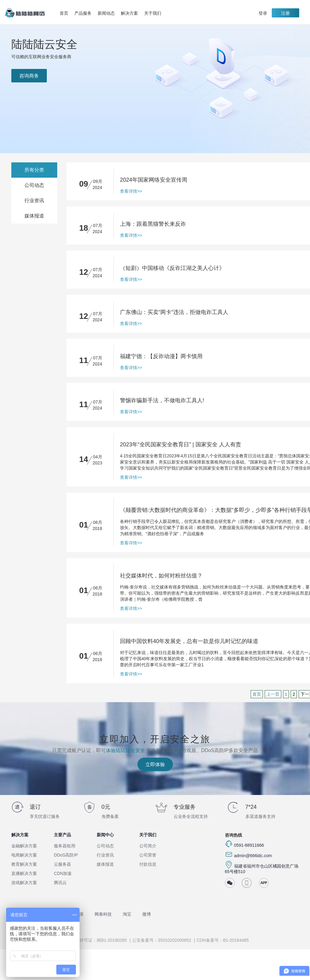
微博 (147, 914)
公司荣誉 (148, 855)
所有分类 (34, 170)
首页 (64, 13)
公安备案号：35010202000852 (162, 940)
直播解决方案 (24, 873)
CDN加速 (63, 873)
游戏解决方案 (24, 883)
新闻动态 (106, 13)
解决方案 (131, 13)
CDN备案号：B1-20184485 (222, 940)
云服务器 (62, 864)
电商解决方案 (24, 855)
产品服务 (84, 13)
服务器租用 (65, 846)
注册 (286, 13)
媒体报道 (34, 216)
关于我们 (154, 13)
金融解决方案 (24, 846)
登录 (263, 13)
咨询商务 (29, 76)
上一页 (273, 694)
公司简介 (148, 846)
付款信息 (148, 864)
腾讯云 (60, 883)
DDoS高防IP (66, 855)
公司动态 (34, 185)
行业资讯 (34, 201)
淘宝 (127, 914)
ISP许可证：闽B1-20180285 (100, 940)
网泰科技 (103, 914)
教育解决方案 (24, 864)
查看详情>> (131, 191)
